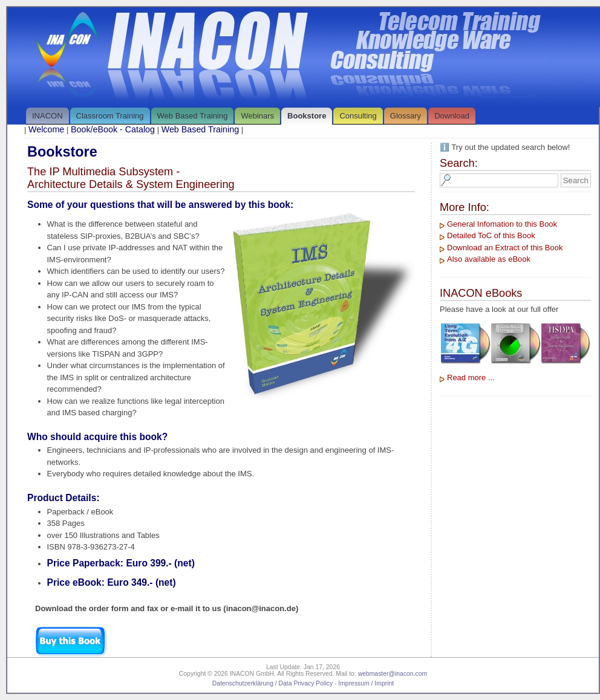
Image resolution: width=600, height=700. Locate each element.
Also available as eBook (489, 259)
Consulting (358, 116)
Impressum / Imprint (366, 683)
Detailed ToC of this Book (491, 235)
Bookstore (307, 116)
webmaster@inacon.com (393, 674)
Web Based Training (193, 116)
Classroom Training (110, 116)
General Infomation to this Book (502, 224)
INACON (47, 116)
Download (452, 116)
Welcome (46, 129)
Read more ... (471, 378)
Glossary (406, 116)
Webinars (257, 116)
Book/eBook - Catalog (113, 129)
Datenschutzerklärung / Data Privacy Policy (272, 683)
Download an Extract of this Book (505, 248)
